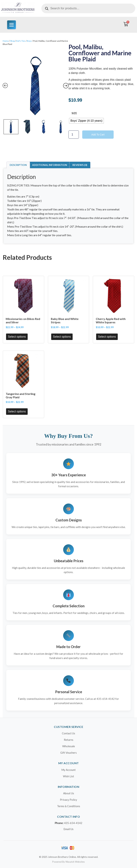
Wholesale (69, 746)
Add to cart (98, 135)
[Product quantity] (74, 135)
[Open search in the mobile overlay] (88, 8)
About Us (69, 793)
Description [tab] (18, 165)
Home (6, 41)
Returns (69, 740)
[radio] (86, 121)
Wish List (68, 776)
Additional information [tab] (50, 165)
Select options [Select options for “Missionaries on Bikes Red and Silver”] (17, 337)
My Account (68, 770)
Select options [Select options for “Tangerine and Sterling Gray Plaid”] (17, 411)
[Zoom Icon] (36, 85)
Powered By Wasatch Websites (68, 862)
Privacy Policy (68, 800)
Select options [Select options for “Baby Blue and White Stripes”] (62, 337)
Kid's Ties (21, 41)
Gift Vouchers (68, 753)
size (74, 113)
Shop (12, 41)
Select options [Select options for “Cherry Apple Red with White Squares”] (107, 337)
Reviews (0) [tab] (80, 165)
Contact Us (68, 733)
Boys (29, 41)
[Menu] (12, 25)
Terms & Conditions (69, 806)
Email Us (68, 829)
